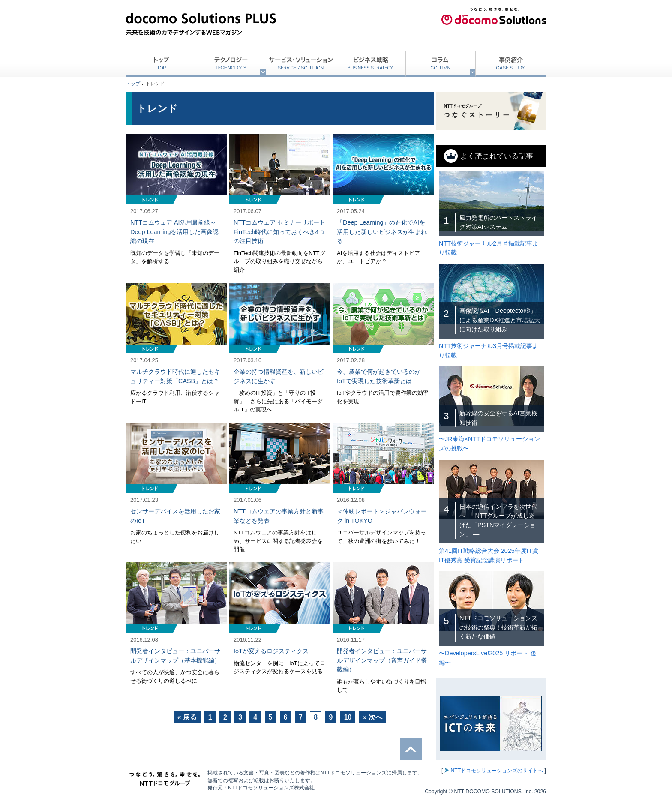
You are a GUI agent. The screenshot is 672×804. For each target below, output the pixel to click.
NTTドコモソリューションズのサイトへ (497, 771)
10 (348, 717)
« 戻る (187, 717)
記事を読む (177, 204)
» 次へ (373, 717)
